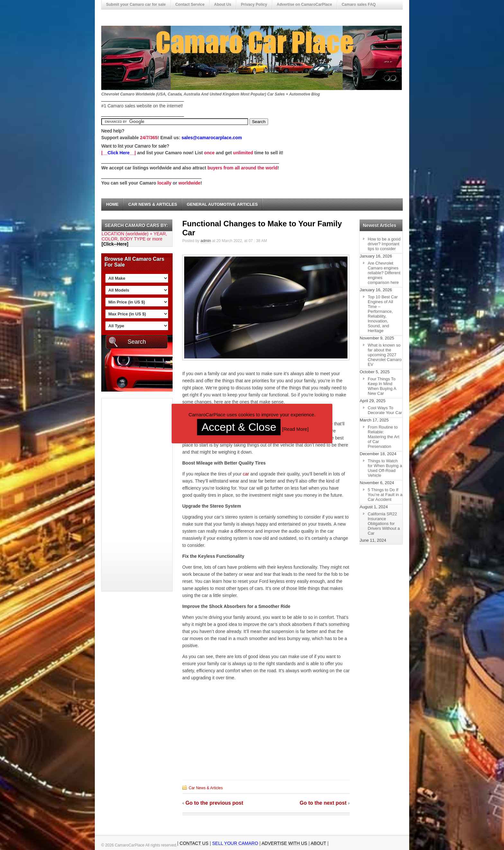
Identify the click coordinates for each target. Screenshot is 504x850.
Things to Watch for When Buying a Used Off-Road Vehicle (385, 468)
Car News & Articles (153, 204)
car (246, 474)
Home (112, 204)
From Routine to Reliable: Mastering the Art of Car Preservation (383, 437)
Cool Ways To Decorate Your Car (385, 410)
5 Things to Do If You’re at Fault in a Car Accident (385, 495)
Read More (295, 429)
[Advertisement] (127, 495)
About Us (223, 5)
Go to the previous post (214, 803)
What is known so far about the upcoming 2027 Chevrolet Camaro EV (385, 355)
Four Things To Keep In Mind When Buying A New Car (382, 386)
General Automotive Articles (222, 204)
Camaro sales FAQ (359, 5)
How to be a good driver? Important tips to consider (384, 244)
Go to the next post (323, 803)
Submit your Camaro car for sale (136, 5)
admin (206, 241)
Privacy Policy (254, 5)
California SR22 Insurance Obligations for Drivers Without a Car (384, 524)
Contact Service (190, 5)
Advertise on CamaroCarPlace (304, 5)
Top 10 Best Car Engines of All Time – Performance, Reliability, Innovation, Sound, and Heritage (383, 314)
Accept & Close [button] (239, 427)
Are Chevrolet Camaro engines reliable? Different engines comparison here (384, 273)
